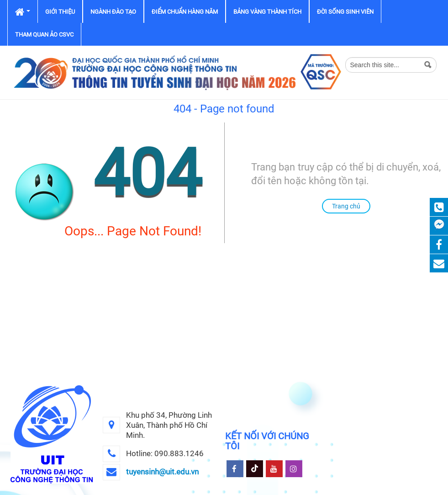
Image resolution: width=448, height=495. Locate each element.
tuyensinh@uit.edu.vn (162, 472)
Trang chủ (346, 206)
